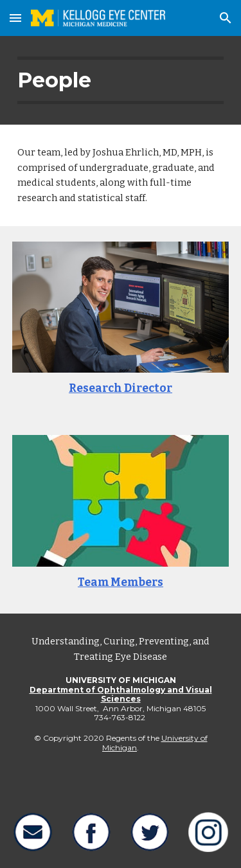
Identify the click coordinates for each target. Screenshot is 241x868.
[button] (15, 18)
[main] (121, 80)
